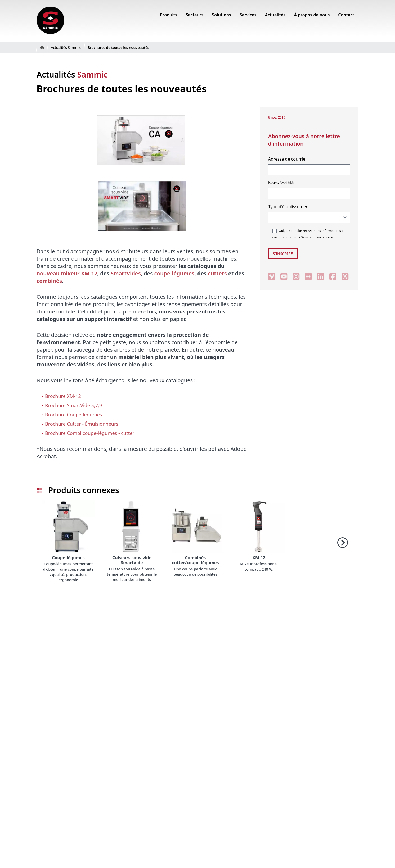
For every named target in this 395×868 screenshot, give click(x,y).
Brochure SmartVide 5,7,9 (73, 405)
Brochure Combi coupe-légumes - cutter (90, 433)
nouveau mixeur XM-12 (67, 273)
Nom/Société (281, 183)
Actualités (72, 74)
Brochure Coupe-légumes (73, 415)
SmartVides (126, 273)
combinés (49, 281)
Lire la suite (324, 237)
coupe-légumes (174, 273)
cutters (217, 273)
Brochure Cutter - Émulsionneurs (82, 424)
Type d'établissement (289, 207)
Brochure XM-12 (63, 396)
